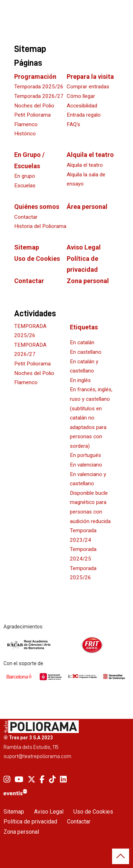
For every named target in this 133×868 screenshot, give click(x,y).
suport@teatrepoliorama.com (37, 756)
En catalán (82, 342)
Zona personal (88, 281)
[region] (67, 645)
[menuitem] (7, 779)
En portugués (85, 455)
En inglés (80, 380)
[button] (121, 856)
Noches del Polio (34, 373)
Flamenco (26, 382)
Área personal (87, 207)
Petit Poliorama (32, 364)
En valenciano (86, 465)
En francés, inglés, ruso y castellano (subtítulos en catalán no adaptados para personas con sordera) (91, 418)
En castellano (86, 352)
